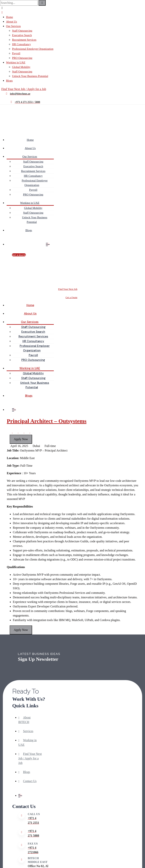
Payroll (16, 53)
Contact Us (30, 781)
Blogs (9, 81)
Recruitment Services (24, 40)
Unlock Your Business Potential (30, 76)
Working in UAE (16, 62)
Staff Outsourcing (22, 31)
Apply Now (21, 439)
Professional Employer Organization (33, 49)
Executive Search (22, 35)
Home (10, 17)
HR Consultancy (22, 44)
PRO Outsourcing (22, 58)
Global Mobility (21, 67)
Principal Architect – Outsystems (47, 421)
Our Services (13, 26)
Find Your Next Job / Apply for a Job (30, 758)
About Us (12, 22)
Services (28, 731)
